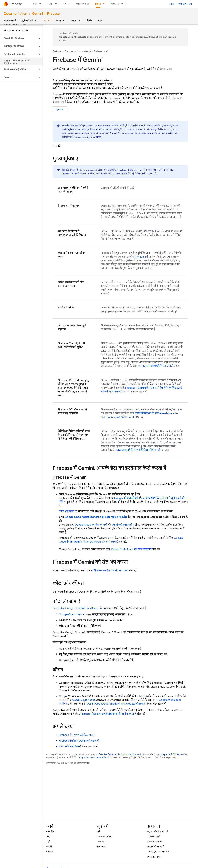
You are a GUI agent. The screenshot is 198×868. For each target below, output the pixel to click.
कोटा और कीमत (67, 511)
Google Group (155, 842)
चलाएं (50, 4)
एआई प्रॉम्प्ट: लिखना (82, 137)
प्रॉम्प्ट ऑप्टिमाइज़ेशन (69, 747)
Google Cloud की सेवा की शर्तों (91, 525)
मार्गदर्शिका (51, 831)
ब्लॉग (172, 4)
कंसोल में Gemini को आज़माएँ (79, 741)
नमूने (48, 842)
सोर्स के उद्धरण (139, 257)
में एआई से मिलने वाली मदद (131, 174)
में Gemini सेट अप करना (111, 571)
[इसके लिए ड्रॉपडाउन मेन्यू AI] (49, 20)
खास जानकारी (10, 20)
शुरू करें (60, 109)
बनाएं (35, 4)
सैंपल (100, 20)
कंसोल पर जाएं (185, 4)
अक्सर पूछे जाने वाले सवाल (158, 852)
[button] (19, 38)
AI (107, 51)
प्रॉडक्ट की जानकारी (156, 847)
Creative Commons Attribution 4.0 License (119, 754)
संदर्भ (48, 837)
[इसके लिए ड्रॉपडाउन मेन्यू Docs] (105, 4)
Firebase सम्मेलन (104, 837)
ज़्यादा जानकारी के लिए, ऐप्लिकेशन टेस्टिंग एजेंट (139, 450)
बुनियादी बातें (27, 20)
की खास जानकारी (131, 549)
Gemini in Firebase (46, 14)
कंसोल (71, 615)
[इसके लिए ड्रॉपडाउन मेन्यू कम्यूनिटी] (123, 4)
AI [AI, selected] (44, 20)
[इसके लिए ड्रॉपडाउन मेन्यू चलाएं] (57, 4)
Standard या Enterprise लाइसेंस (96, 517)
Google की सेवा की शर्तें (126, 498)
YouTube (101, 847)
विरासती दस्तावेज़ (154, 857)
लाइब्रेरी (49, 847)
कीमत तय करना (83, 4)
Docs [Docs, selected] (98, 4)
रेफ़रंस (90, 20)
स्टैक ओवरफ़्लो (154, 837)
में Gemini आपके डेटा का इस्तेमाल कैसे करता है (108, 714)
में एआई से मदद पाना (154, 366)
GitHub (50, 852)
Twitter (100, 842)
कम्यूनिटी (115, 4)
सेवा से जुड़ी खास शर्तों (122, 525)
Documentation (15, 14)
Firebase (57, 51)
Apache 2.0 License (172, 754)
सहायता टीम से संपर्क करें (158, 831)
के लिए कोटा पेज (78, 608)
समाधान (67, 4)
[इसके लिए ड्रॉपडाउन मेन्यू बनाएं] (41, 4)
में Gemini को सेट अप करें (77, 735)
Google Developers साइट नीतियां (93, 758)
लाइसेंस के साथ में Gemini (116, 704)
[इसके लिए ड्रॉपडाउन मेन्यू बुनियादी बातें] (37, 20)
